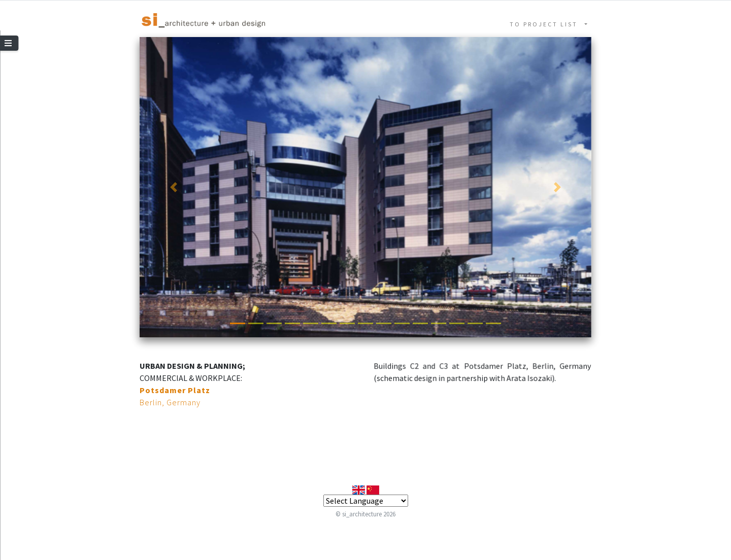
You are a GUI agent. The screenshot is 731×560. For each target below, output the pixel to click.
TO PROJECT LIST (546, 24)
